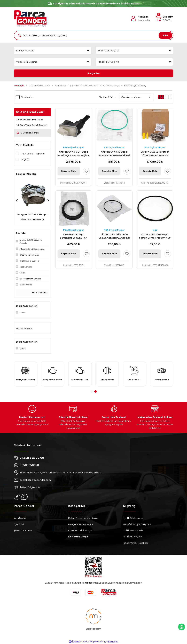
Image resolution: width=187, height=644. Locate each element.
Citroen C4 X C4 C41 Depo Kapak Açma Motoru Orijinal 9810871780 (74, 154)
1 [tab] (92, 391)
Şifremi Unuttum (23, 530)
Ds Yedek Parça (78, 537)
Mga (155, 230)
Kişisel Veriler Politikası (135, 543)
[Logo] (30, 18)
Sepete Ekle (69, 171)
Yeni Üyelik (20, 518)
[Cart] (164, 19)
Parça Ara (94, 73)
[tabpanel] (25, 374)
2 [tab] (96, 391)
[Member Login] (140, 19)
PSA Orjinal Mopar (74, 147)
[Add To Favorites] (86, 171)
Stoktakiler (27, 97)
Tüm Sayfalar (40, 292)
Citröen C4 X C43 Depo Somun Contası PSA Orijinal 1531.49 (114, 154)
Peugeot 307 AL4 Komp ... (33, 214)
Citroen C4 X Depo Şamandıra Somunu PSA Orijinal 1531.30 (74, 236)
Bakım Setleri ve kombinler (83, 518)
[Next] (48, 200)
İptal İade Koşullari (133, 537)
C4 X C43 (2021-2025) (135, 86)
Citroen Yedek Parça (80, 530)
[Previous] (17, 200)
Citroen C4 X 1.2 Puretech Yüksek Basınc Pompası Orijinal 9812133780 (155, 154)
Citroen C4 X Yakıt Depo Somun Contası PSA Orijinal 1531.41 (114, 236)
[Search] (94, 35)
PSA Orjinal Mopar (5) (33, 154)
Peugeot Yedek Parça (81, 524)
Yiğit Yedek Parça (24, 328)
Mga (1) (25, 159)
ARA (165, 35)
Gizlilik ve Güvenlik (133, 530)
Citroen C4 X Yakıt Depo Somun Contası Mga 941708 (155, 236)
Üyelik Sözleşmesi (133, 518)
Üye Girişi (19, 524)
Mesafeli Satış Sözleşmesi (137, 524)
